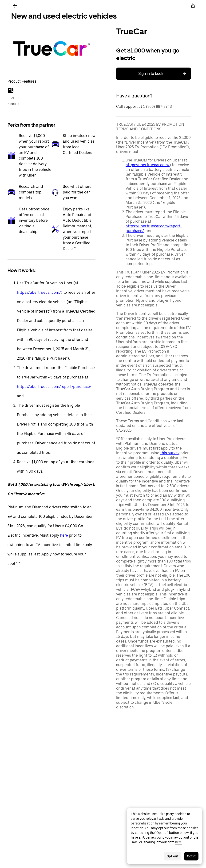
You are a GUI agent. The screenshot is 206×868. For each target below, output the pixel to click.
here (64, 535)
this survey (170, 453)
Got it (191, 856)
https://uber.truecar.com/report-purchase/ (54, 387)
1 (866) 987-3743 (157, 106)
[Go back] (15, 6)
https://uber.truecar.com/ (39, 292)
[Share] (193, 6)
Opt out (172, 856)
